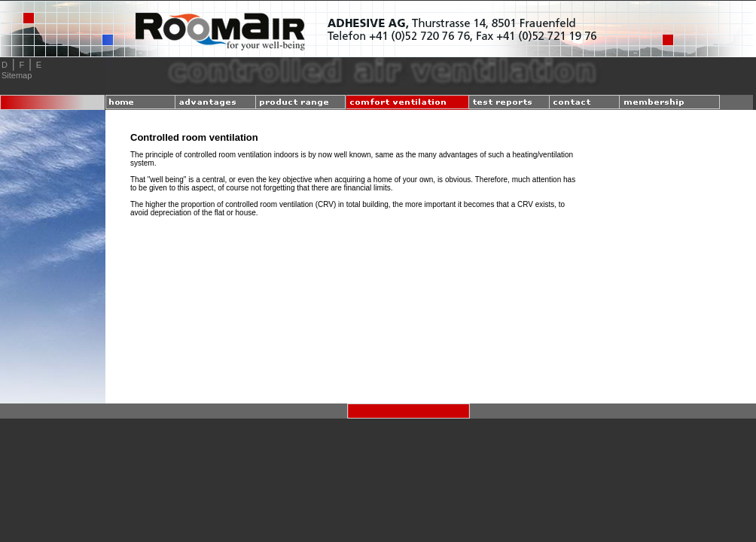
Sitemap (17, 75)
